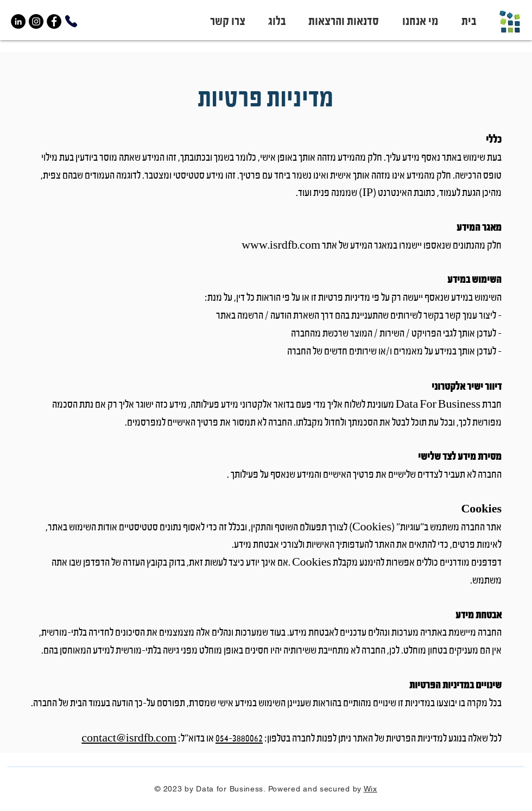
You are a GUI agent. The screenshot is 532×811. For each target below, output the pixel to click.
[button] (340, 22)
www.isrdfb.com (281, 246)
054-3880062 (239, 739)
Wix (370, 789)
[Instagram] (36, 21)
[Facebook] (54, 21)
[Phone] (71, 21)
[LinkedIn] (18, 21)
